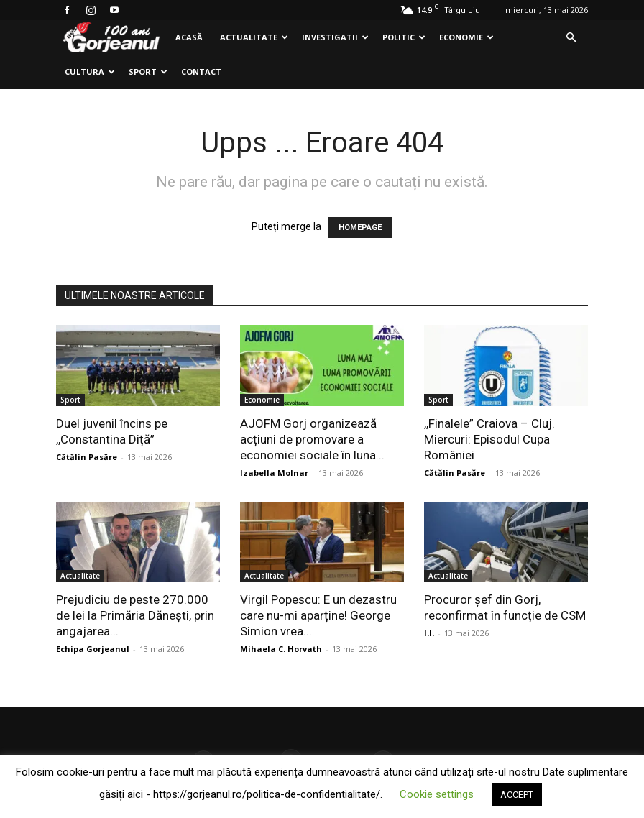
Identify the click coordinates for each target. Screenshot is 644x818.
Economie (466, 37)
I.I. (429, 633)
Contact (201, 72)
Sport (148, 72)
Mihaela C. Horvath (281, 649)
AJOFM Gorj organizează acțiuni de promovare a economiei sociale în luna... (312, 439)
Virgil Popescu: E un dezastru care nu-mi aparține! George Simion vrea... (318, 615)
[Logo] (111, 38)
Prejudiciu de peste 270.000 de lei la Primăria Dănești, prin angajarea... (135, 615)
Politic (404, 37)
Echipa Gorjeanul (93, 649)
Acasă (189, 37)
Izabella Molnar (274, 473)
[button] (571, 38)
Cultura (90, 72)
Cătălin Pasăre (87, 457)
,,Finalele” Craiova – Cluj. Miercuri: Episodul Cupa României (489, 439)
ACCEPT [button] (517, 795)
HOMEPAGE (360, 228)
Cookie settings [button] (437, 794)
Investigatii (335, 37)
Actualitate (254, 37)
